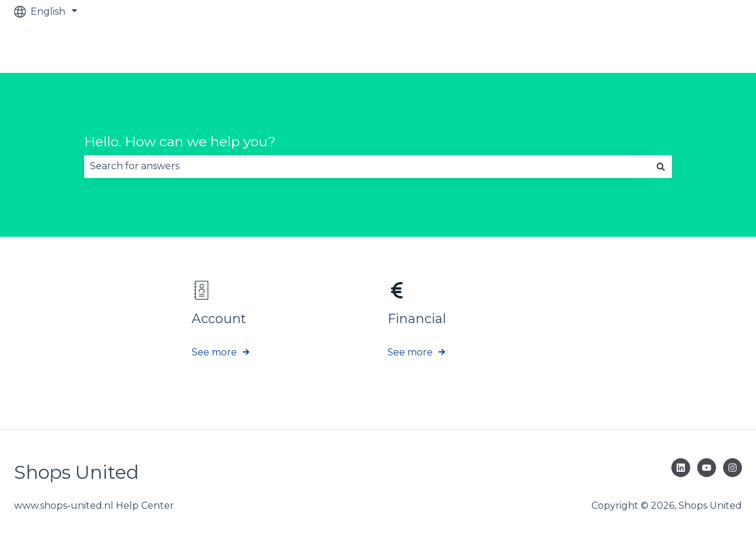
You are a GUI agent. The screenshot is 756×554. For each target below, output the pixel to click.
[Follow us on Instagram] (732, 468)
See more (214, 352)
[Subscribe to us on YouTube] (707, 468)
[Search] (661, 166)
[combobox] (367, 166)
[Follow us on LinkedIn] (681, 468)
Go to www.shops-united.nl (666, 48)
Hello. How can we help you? (180, 142)
